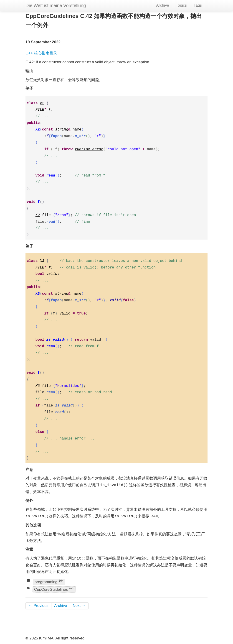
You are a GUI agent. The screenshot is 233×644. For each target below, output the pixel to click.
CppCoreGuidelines (54, 589)
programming (49, 581)
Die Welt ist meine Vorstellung (56, 5)
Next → (79, 606)
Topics (181, 5)
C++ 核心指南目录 (41, 53)
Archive (163, 5)
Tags (198, 5)
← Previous (38, 606)
